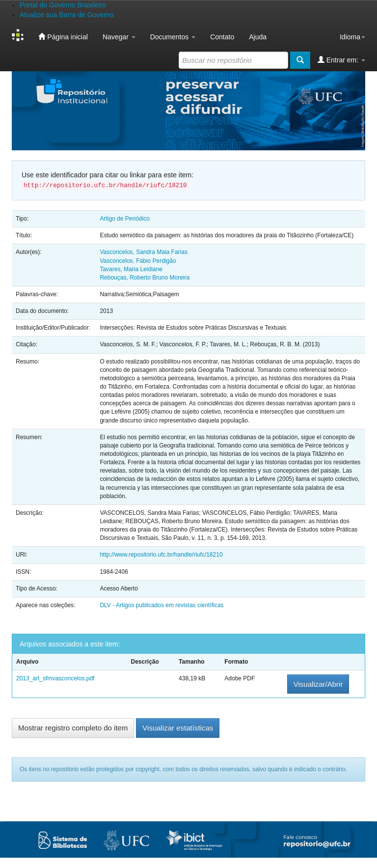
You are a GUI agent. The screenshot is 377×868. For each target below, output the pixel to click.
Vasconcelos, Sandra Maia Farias (144, 252)
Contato (222, 37)
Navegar (119, 37)
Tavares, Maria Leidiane (131, 269)
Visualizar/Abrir (318, 684)
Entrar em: (341, 60)
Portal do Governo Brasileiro (63, 5)
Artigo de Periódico (124, 219)
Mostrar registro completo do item (73, 728)
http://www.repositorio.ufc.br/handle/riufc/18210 (161, 555)
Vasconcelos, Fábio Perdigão (138, 261)
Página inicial (63, 37)
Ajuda (258, 37)
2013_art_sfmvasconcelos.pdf (55, 678)
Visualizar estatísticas (178, 728)
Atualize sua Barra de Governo (67, 15)
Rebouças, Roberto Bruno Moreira (145, 278)
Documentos (173, 37)
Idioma (352, 37)
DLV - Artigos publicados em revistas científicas (162, 605)
